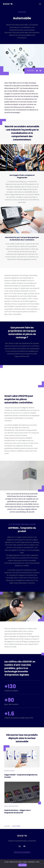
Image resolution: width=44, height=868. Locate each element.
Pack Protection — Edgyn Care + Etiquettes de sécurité (18, 811)
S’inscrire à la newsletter (22, 852)
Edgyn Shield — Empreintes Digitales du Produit (21, 776)
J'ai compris (22, 865)
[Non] (42, 864)
